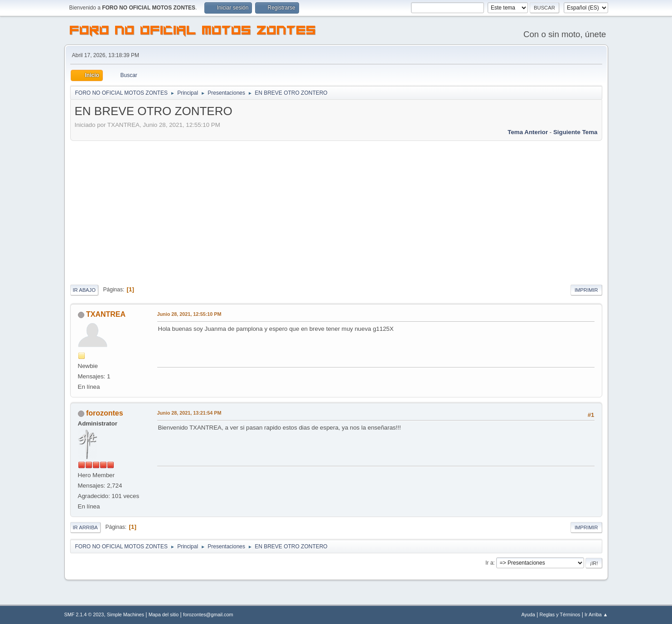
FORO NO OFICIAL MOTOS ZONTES (193, 32)
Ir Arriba (85, 527)
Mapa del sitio (164, 614)
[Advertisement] (336, 211)
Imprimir (586, 290)
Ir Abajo (84, 290)
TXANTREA (106, 314)
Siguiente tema (575, 132)
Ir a (489, 563)
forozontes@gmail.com (208, 614)
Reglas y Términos (560, 614)
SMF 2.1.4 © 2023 (84, 614)
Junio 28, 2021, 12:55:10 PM (189, 314)
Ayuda (528, 614)
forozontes (105, 413)
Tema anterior (528, 132)
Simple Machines (126, 614)
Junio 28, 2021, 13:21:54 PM (189, 413)
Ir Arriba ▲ (596, 614)
